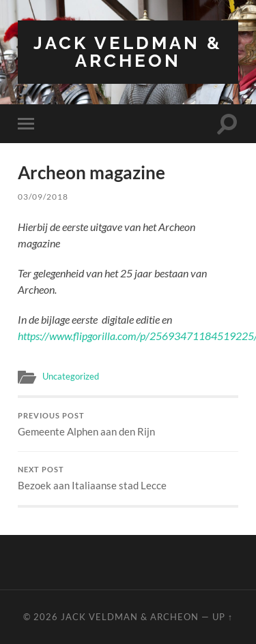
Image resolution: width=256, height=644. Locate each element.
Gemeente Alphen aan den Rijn (128, 425)
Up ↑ (223, 617)
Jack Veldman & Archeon (128, 51)
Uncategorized (71, 376)
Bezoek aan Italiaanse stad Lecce (128, 478)
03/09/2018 (43, 197)
